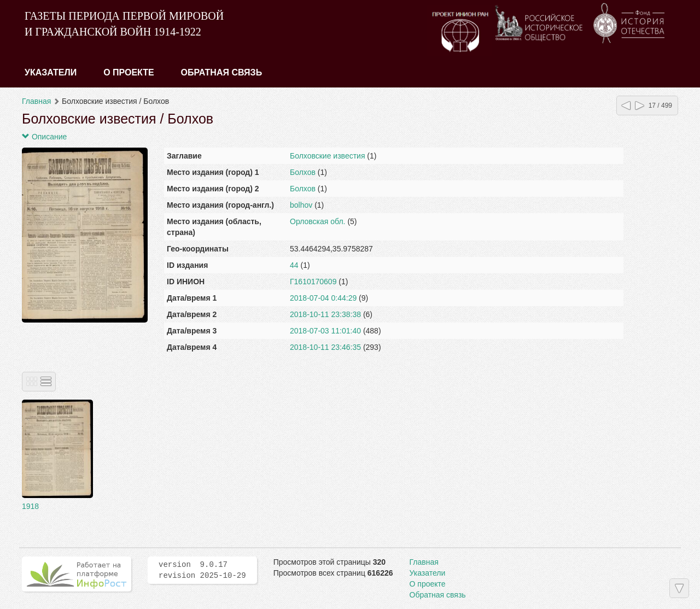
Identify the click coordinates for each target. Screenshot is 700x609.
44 (294, 265)
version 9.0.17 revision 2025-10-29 (202, 570)
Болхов (303, 172)
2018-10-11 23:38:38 (325, 314)
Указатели (51, 72)
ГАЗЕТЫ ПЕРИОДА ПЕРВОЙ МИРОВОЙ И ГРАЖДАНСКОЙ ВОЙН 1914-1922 (124, 24)
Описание (44, 137)
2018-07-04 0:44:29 (323, 298)
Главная (36, 101)
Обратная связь (222, 72)
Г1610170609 (313, 282)
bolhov (301, 205)
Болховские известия (327, 156)
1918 (30, 506)
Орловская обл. (318, 221)
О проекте (129, 72)
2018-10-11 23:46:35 (325, 347)
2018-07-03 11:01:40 (325, 331)
